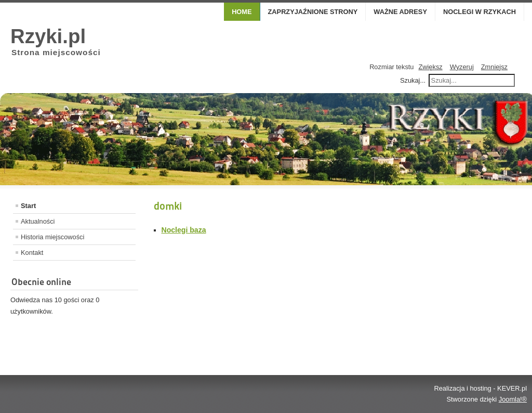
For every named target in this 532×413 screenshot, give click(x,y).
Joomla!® (513, 399)
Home (242, 12)
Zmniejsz (494, 67)
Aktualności (38, 221)
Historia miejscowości (52, 237)
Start (28, 206)
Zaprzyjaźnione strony (313, 12)
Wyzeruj (462, 67)
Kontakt (32, 253)
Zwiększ (430, 67)
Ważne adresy (400, 12)
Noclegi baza (184, 230)
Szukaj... (413, 80)
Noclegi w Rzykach (480, 12)
